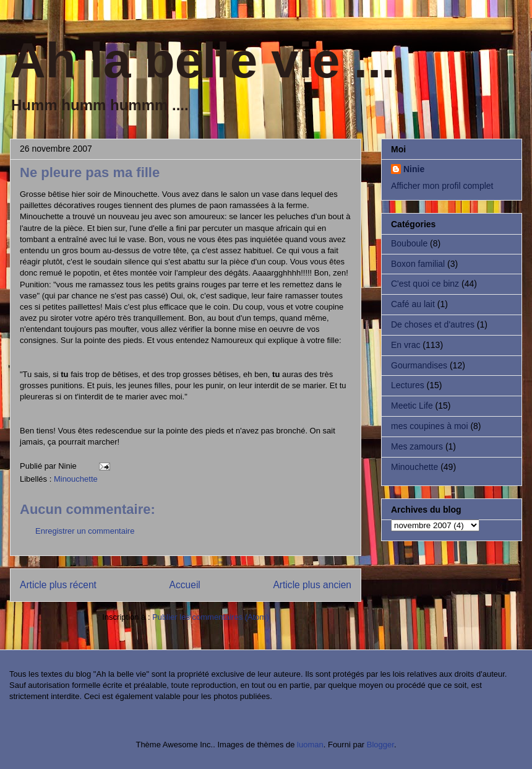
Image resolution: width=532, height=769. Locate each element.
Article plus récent (58, 585)
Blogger (380, 745)
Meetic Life (412, 406)
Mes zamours (417, 446)
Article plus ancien (312, 585)
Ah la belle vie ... (202, 60)
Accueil (185, 585)
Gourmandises (419, 365)
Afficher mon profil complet (442, 186)
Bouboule (409, 243)
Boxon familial (418, 264)
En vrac (405, 345)
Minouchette (76, 479)
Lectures (408, 385)
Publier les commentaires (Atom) (211, 617)
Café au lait (413, 304)
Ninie (414, 169)
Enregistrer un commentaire (85, 531)
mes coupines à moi (430, 426)
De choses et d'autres (433, 324)
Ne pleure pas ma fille (90, 172)
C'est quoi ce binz (425, 284)
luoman (310, 745)
